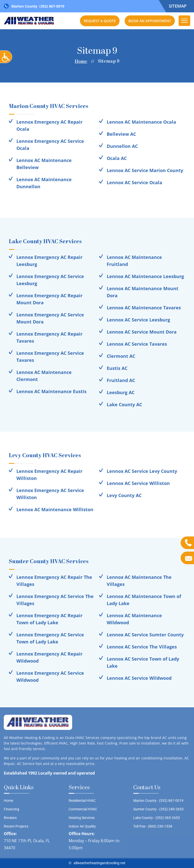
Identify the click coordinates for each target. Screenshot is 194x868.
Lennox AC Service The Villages (142, 647)
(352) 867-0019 (52, 6)
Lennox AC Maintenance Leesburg (145, 276)
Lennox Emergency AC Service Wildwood (50, 676)
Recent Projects (16, 828)
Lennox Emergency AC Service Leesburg (50, 280)
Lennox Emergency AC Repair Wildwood (49, 657)
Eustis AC (117, 368)
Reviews (10, 819)
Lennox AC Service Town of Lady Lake (143, 662)
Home (81, 62)
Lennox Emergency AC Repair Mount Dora (49, 299)
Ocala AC (117, 158)
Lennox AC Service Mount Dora (142, 332)
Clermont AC (121, 356)
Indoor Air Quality (82, 828)
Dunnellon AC (122, 146)
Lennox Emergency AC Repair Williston (49, 475)
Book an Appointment (150, 21)
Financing (11, 811)
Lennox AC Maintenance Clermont (44, 376)
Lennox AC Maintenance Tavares (144, 308)
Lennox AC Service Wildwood (139, 678)
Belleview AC (121, 134)
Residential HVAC (82, 802)
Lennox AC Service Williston (138, 483)
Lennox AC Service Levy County (142, 471)
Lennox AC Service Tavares (137, 344)
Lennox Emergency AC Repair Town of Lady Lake (49, 619)
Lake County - (157, 819)
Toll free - (153, 828)
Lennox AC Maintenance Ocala (141, 122)
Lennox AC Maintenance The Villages (139, 581)
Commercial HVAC (83, 811)
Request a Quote (100, 21)
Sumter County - (158, 811)
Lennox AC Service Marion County (145, 170)
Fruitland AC (121, 380)
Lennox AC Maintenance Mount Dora (143, 292)
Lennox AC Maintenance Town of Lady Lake (144, 600)
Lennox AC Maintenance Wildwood (134, 619)
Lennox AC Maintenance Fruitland (134, 261)
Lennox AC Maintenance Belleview (44, 164)
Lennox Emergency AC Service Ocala (50, 145)
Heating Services (82, 819)
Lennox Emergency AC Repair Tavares (49, 337)
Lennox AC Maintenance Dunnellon (44, 183)
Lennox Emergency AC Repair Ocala (49, 125)
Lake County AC (124, 404)
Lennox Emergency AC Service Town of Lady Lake (50, 638)
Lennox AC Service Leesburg (138, 320)
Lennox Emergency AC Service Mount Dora (50, 318)
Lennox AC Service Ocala (134, 182)
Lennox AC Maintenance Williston (55, 509)
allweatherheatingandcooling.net (100, 863)
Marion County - (158, 802)
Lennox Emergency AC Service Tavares (50, 357)
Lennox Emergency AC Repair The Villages (54, 581)
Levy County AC (124, 495)
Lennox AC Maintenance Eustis (51, 391)
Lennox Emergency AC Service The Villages (55, 600)
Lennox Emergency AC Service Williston (50, 494)
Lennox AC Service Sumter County (145, 635)
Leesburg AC (121, 392)
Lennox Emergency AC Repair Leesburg (49, 261)
